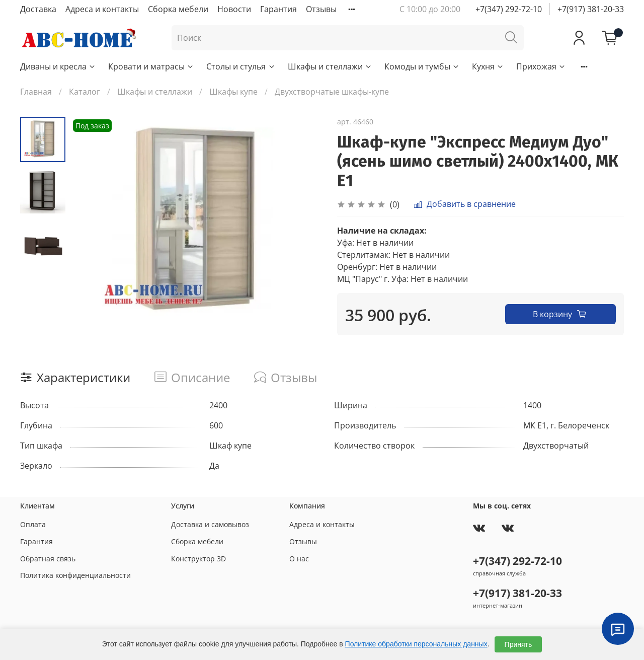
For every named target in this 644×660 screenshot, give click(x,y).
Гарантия (278, 9)
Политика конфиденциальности (75, 575)
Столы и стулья (241, 66)
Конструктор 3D (198, 559)
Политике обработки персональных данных (416, 644)
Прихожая (541, 66)
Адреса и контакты (102, 9)
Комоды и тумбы (422, 66)
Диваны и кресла (58, 66)
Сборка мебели (178, 9)
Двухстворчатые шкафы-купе (332, 92)
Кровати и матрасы (151, 66)
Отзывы (321, 9)
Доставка (38, 9)
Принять (518, 644)
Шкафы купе (233, 92)
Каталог (85, 92)
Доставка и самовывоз (210, 524)
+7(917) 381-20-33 (591, 9)
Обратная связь (48, 559)
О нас (299, 559)
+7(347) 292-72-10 (509, 9)
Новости (234, 9)
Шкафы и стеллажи (330, 66)
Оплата (33, 524)
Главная (36, 92)
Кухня (488, 66)
